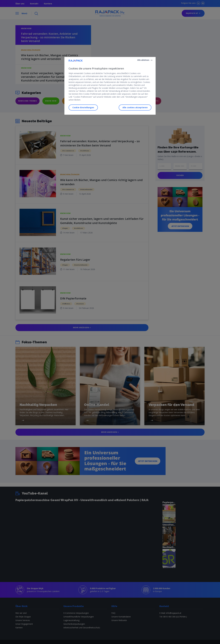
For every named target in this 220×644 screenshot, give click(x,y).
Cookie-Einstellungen (83, 107)
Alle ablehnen (143, 60)
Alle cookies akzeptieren (135, 107)
